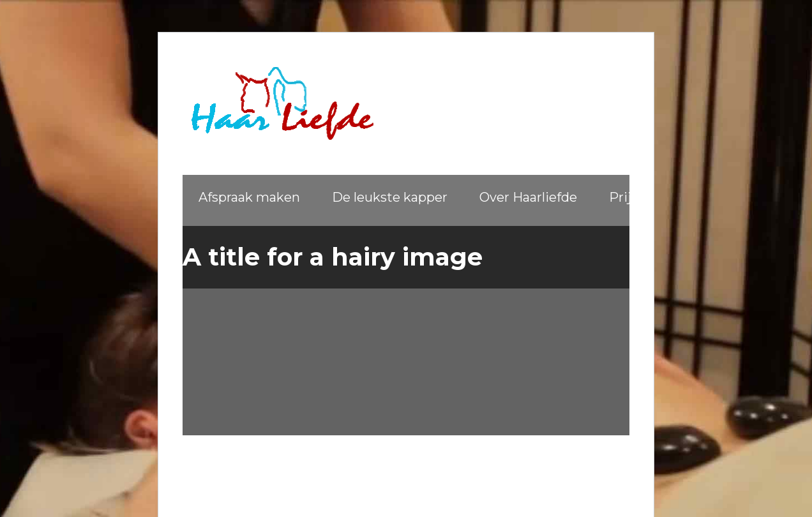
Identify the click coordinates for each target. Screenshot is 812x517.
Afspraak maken (249, 197)
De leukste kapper (390, 197)
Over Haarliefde (528, 197)
